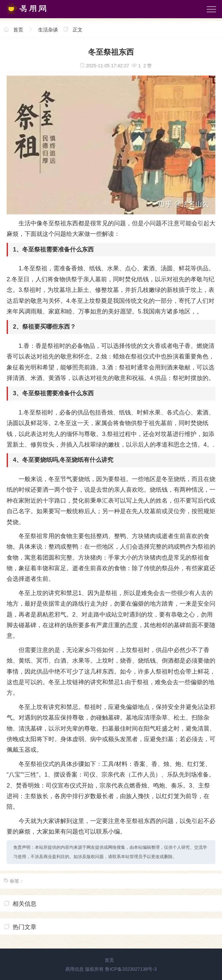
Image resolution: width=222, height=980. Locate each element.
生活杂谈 (48, 30)
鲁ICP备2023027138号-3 (131, 969)
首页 (18, 30)
